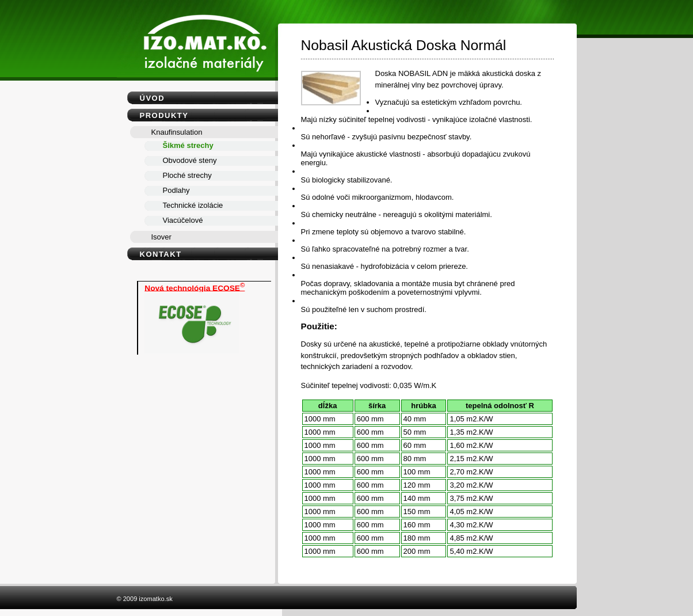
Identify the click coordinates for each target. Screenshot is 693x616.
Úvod (153, 98)
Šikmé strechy (188, 145)
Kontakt (161, 254)
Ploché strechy (187, 175)
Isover (161, 237)
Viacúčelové (183, 220)
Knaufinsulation (177, 132)
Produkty (164, 115)
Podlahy (176, 190)
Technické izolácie (193, 205)
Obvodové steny (190, 160)
